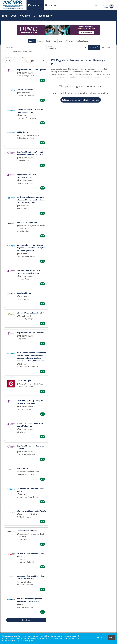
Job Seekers (35, 5)
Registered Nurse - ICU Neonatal (30, 333)
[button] (106, 47)
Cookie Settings (100, 637)
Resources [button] (45, 16)
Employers (51, 5)
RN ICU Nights (22, 132)
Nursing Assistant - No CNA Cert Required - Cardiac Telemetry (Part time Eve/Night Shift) (31, 248)
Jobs (14, 16)
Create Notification (39, 61)
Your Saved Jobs (82, 41)
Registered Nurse (24, 293)
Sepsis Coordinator (25, 90)
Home (4, 16)
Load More (26, 620)
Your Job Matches (66, 41)
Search (32, 41)
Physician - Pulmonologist (28, 222)
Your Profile (28, 16)
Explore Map (51, 41)
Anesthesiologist (24, 381)
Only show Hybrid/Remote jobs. (20, 51)
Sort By (9, 61)
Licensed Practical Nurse (27, 531)
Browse (40, 41)
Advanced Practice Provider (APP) (30, 313)
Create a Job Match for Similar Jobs (81, 100)
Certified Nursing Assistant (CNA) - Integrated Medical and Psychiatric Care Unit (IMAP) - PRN (31, 200)
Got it (111, 637)
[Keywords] (26, 47)
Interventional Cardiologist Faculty (31, 511)
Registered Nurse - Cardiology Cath (31, 70)
